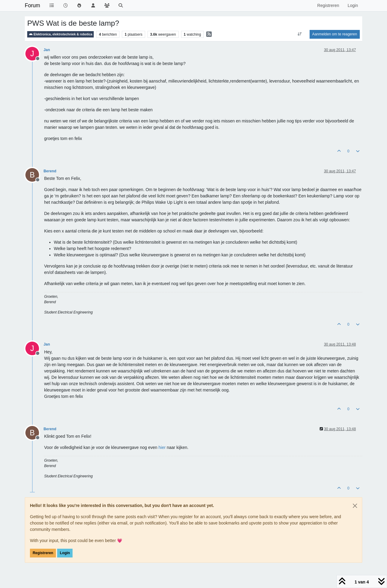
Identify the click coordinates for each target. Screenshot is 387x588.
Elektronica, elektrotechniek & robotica (60, 34)
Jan (47, 50)
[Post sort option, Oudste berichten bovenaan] (299, 34)
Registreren (43, 553)
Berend (50, 171)
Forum (33, 5)
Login (65, 553)
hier (162, 447)
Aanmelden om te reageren (335, 34)
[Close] (355, 506)
